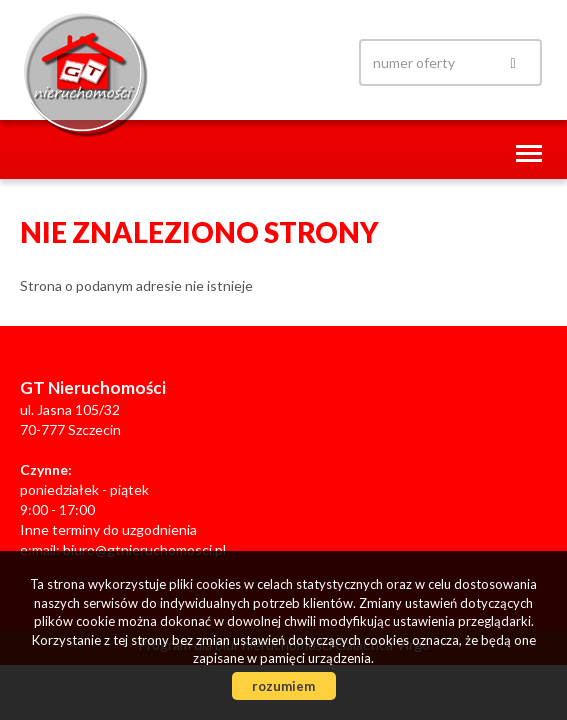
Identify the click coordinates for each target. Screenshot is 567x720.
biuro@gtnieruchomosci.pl (144, 549)
